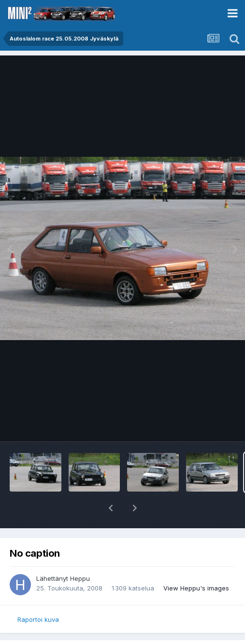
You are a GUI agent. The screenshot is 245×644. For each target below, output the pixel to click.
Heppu (80, 578)
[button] (111, 508)
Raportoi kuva (38, 619)
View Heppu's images (196, 588)
